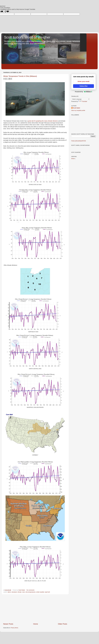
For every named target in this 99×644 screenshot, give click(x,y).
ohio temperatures (30, 592)
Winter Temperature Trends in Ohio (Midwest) (20, 76)
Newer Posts (8, 624)
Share (73, 159)
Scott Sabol (77, 108)
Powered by (84, 92)
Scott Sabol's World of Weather (27, 37)
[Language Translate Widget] (80, 99)
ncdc (23, 592)
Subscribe (84, 86)
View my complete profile (78, 110)
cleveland (14, 592)
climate (19, 592)
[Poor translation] (7, 12)
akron (9, 592)
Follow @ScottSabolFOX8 (79, 141)
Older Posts (62, 624)
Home (36, 624)
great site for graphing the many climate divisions (43, 121)
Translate (83, 101)
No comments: (31, 590)
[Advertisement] (35, 609)
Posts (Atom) (15, 628)
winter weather (40, 592)
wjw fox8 (47, 592)
